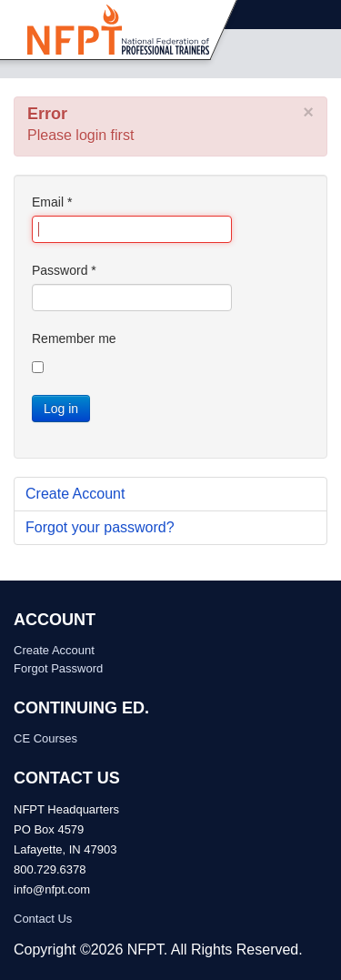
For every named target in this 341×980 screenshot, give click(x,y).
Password (64, 270)
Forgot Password (58, 668)
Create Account (75, 494)
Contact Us (43, 919)
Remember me (74, 338)
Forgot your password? (100, 527)
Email (52, 202)
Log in (61, 409)
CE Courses (45, 738)
